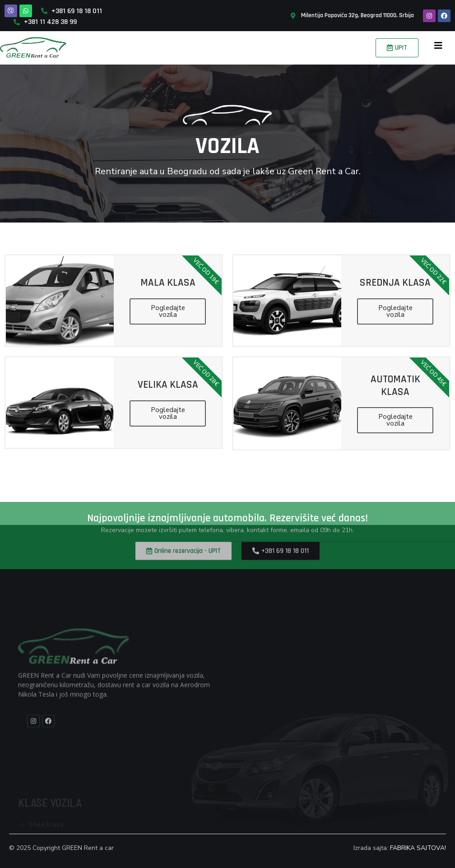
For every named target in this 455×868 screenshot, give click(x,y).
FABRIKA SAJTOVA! (418, 848)
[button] (397, 48)
